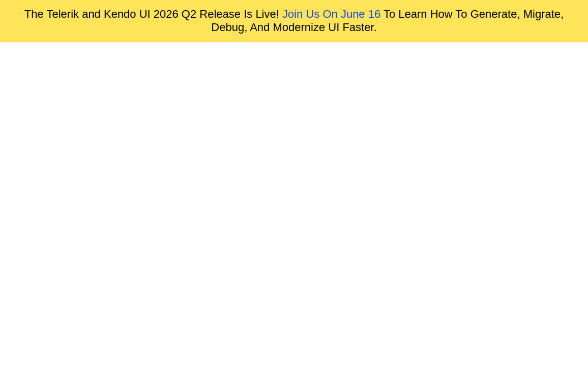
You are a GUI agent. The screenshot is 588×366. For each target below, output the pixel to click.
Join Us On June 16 (331, 14)
